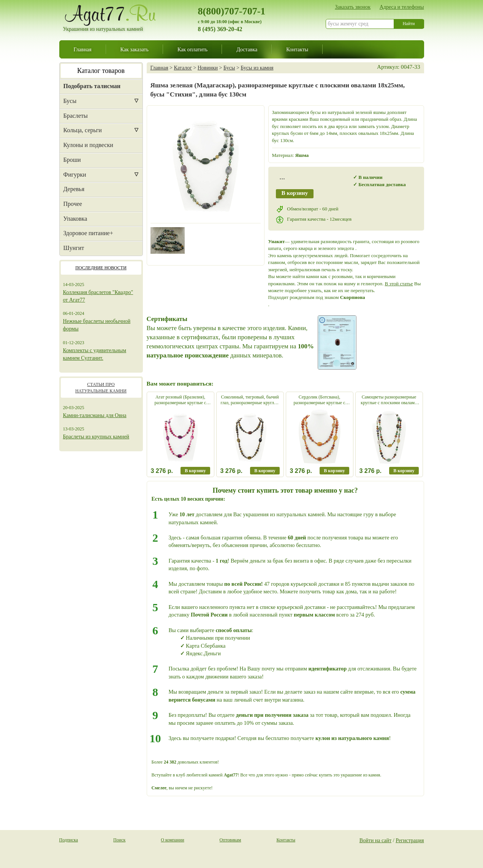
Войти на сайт (376, 840)
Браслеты (76, 116)
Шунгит (74, 248)
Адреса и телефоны (402, 7)
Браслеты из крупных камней (96, 437)
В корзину (295, 193)
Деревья (74, 189)
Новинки (208, 68)
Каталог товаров (101, 71)
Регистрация (410, 840)
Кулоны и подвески (88, 145)
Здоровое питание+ (88, 233)
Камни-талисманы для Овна (95, 415)
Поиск (119, 840)
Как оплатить (192, 49)
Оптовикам (230, 840)
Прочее (73, 204)
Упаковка (75, 219)
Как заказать (135, 49)
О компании (172, 840)
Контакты (297, 49)
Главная (83, 49)
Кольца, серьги (83, 130)
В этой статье (399, 284)
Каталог (183, 68)
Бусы (70, 101)
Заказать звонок (353, 7)
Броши (72, 160)
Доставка (247, 49)
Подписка (69, 840)
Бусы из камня (257, 68)
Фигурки (75, 175)
